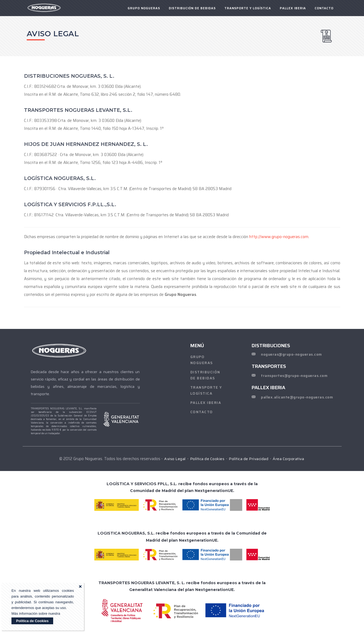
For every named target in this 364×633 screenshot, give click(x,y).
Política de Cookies (32, 621)
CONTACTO (324, 8)
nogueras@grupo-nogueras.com (291, 354)
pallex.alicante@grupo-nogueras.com (297, 397)
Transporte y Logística (248, 8)
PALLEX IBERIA (293, 8)
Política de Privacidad (249, 459)
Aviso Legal (175, 459)
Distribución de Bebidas (192, 8)
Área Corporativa (288, 459)
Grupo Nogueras (202, 360)
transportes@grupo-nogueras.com (294, 376)
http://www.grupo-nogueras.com (279, 237)
